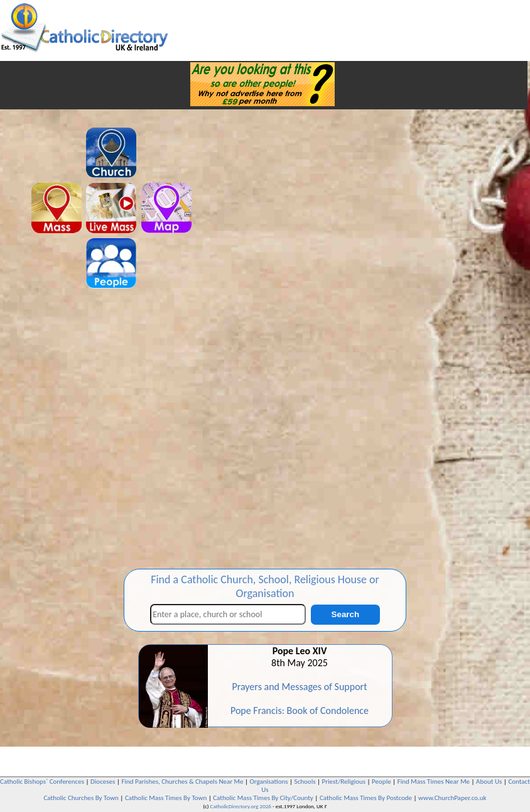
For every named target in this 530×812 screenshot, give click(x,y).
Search (345, 614)
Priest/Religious (344, 782)
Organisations (269, 782)
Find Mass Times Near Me (434, 782)
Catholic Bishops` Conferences (42, 782)
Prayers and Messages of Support (299, 687)
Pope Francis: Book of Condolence (300, 710)
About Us (489, 782)
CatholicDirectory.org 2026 (241, 806)
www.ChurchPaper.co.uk (452, 798)
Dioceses (103, 782)
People (381, 782)
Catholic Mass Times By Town (166, 798)
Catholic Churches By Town (81, 798)
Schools (305, 782)
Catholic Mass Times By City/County (263, 798)
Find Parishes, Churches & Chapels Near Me (182, 782)
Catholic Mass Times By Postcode (366, 798)
